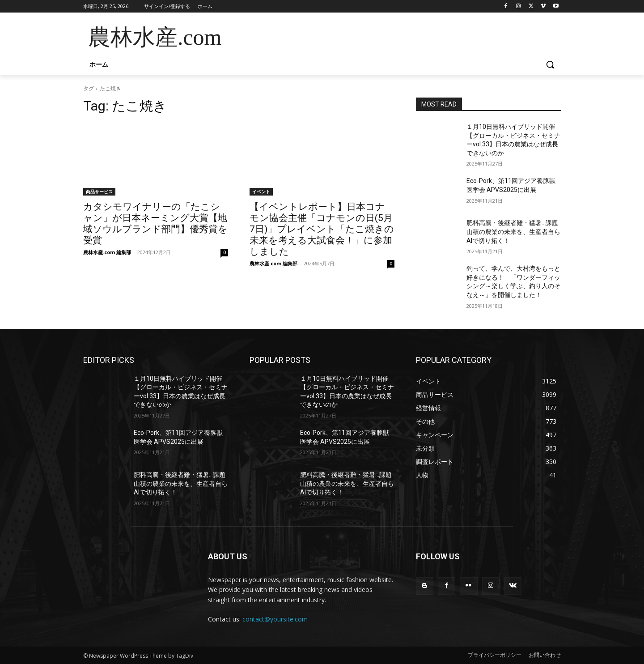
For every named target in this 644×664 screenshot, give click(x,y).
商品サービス (99, 192)
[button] (550, 64)
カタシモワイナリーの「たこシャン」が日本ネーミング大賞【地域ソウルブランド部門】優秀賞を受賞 (155, 223)
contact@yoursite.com (275, 619)
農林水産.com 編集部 (107, 252)
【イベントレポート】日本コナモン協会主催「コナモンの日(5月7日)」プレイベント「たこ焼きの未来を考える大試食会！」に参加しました (322, 229)
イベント (261, 192)
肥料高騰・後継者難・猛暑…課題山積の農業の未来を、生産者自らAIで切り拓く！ (513, 232)
